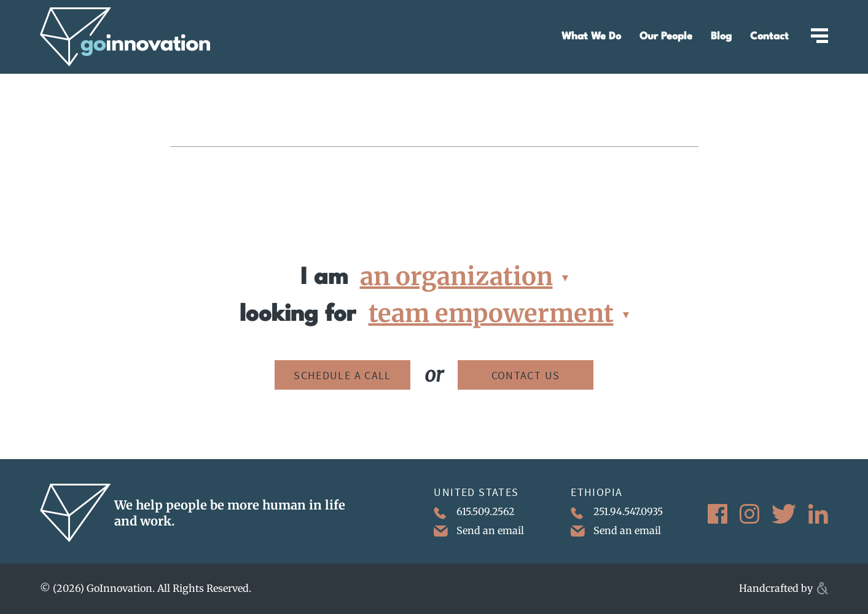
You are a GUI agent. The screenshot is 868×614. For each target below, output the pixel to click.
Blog (721, 37)
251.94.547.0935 (617, 512)
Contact (769, 37)
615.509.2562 (474, 512)
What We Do (591, 37)
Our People (666, 37)
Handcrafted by (784, 588)
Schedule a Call (342, 375)
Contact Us (526, 375)
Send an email (479, 531)
